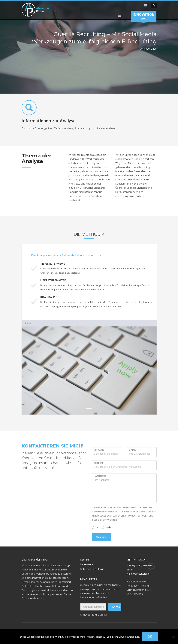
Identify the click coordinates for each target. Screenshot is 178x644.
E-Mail (132, 450)
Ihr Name (99, 450)
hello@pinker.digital (138, 574)
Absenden (102, 537)
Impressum (86, 564)
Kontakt (84, 560)
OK (150, 637)
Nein (109, 527)
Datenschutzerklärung (93, 569)
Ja (97, 527)
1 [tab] (89, 408)
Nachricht (100, 476)
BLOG (144, 17)
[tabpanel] (89, 371)
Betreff (99, 463)
